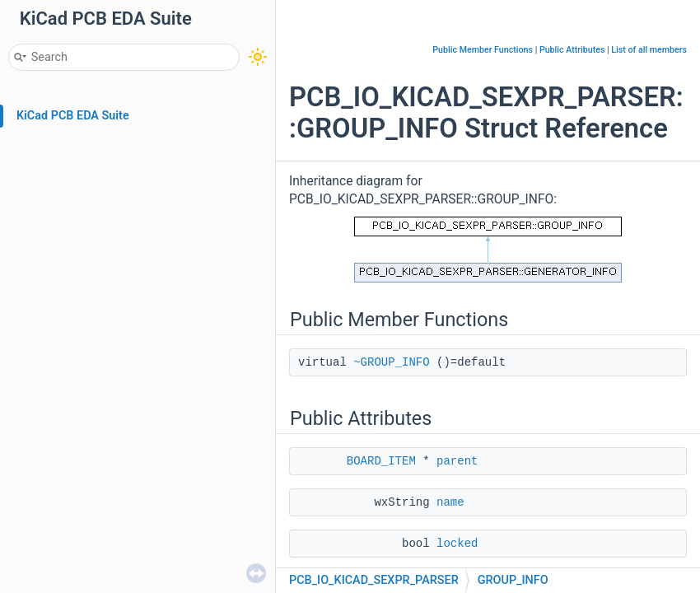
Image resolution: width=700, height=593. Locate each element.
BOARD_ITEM (381, 461)
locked (457, 544)
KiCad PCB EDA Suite (73, 116)
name (450, 502)
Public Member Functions (483, 50)
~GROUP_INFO (391, 362)
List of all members (649, 50)
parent (457, 461)
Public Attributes (572, 50)
